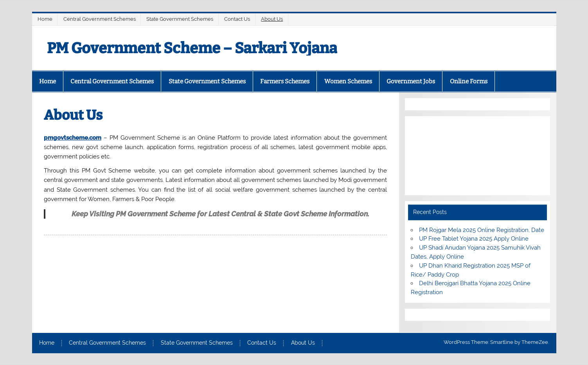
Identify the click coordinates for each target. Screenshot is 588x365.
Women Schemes (348, 81)
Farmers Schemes (285, 81)
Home (45, 19)
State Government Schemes (180, 19)
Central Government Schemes (100, 19)
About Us (272, 19)
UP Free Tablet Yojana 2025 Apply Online (474, 239)
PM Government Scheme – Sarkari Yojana (192, 48)
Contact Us (237, 19)
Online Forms (469, 81)
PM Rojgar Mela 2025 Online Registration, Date (482, 230)
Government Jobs (411, 81)
